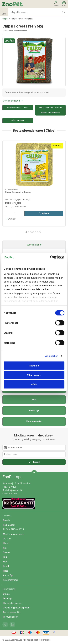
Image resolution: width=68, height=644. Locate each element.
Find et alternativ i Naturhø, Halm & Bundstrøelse (50, 110)
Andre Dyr (34, 411)
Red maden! (9, 525)
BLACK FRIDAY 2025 (13, 529)
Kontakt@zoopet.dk (12, 490)
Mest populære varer (13, 534)
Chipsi (5, 19)
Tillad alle (34, 366)
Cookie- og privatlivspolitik (16, 608)
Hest (34, 400)
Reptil (6, 566)
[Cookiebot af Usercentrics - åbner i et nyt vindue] (50, 257)
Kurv (64, 4)
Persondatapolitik (12, 612)
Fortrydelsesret (11, 617)
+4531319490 (9, 487)
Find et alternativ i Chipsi (18, 108)
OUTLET (7, 539)
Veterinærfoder (34, 422)
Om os (6, 594)
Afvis (34, 384)
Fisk (5, 562)
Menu (4, 12)
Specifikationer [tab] (34, 245)
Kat (5, 548)
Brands (7, 520)
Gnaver (7, 552)
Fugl (5, 557)
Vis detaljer (51, 356)
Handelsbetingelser (13, 603)
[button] (34, 62)
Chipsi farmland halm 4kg (18, 192)
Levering (7, 598)
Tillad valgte (34, 375)
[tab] (26, 232)
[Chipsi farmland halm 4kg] (34, 164)
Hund (6, 543)
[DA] (12, 4)
